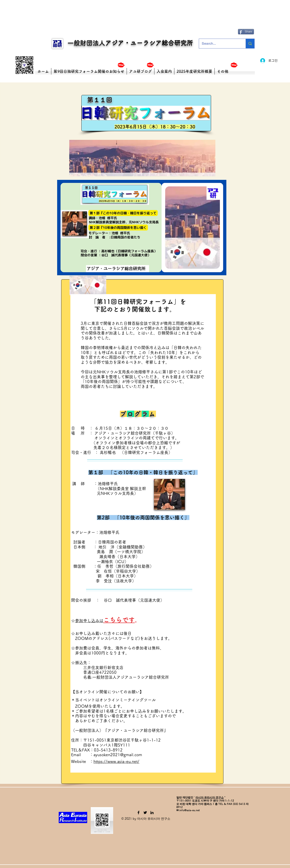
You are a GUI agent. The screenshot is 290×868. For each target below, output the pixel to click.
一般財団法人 (84, 43)
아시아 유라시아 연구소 (210, 797)
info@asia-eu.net (189, 810)
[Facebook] (139, 813)
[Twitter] (145, 813)
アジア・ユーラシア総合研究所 (149, 43)
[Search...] (219, 44)
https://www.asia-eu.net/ (116, 761)
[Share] (246, 32)
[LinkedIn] (152, 813)
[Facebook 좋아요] (247, 25)
